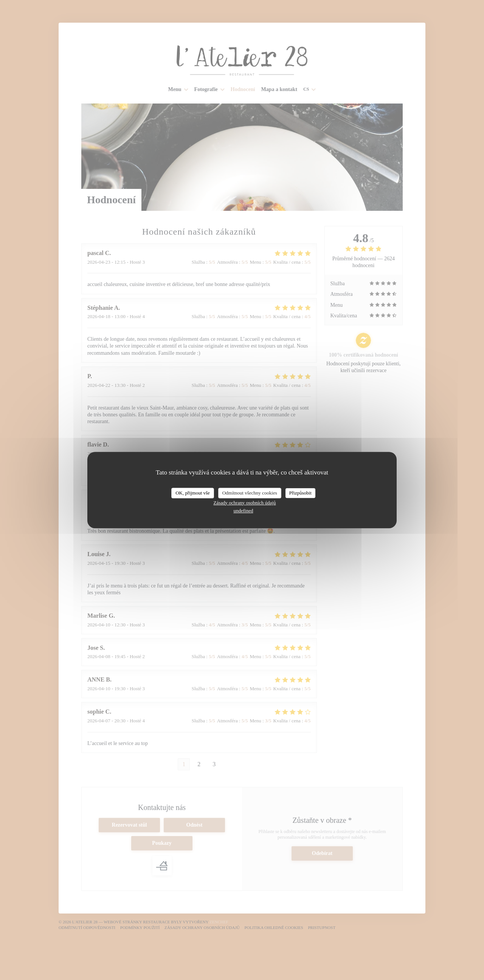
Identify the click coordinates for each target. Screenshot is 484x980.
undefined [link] (244, 511)
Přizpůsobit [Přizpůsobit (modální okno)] (300, 493)
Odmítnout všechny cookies (250, 493)
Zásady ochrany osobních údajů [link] (245, 503)
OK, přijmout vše (193, 493)
